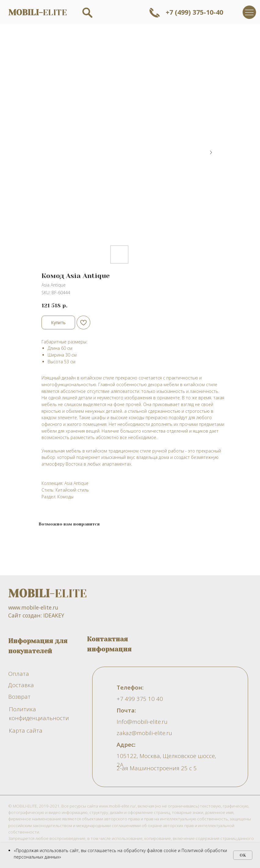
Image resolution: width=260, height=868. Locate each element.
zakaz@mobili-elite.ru (144, 733)
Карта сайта (26, 730)
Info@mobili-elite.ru (142, 722)
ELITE (38, 13)
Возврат (19, 696)
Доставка (21, 685)
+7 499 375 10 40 (140, 699)
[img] (249, 12)
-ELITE (47, 594)
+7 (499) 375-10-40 (194, 12)
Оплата (19, 674)
